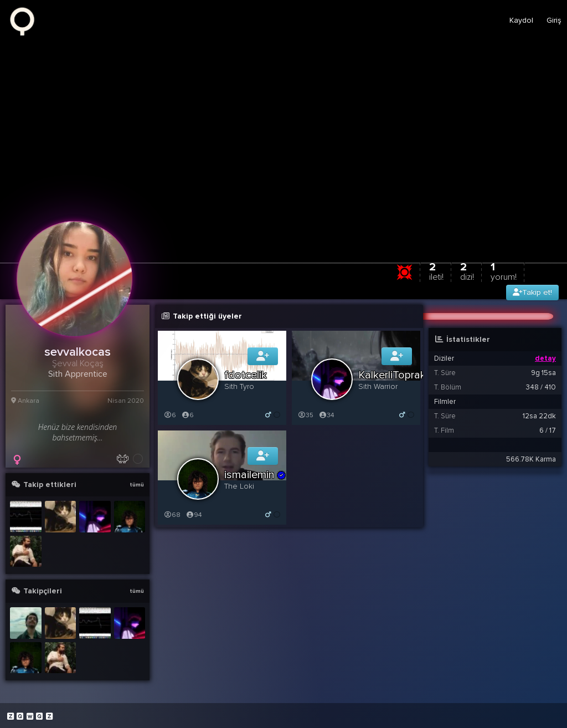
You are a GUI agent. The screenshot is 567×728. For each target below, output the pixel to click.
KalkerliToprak (392, 375)
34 (326, 415)
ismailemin (255, 475)
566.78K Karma (531, 459)
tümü (137, 485)
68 (172, 515)
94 (194, 515)
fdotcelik (246, 375)
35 (305, 415)
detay (545, 358)
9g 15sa (543, 373)
